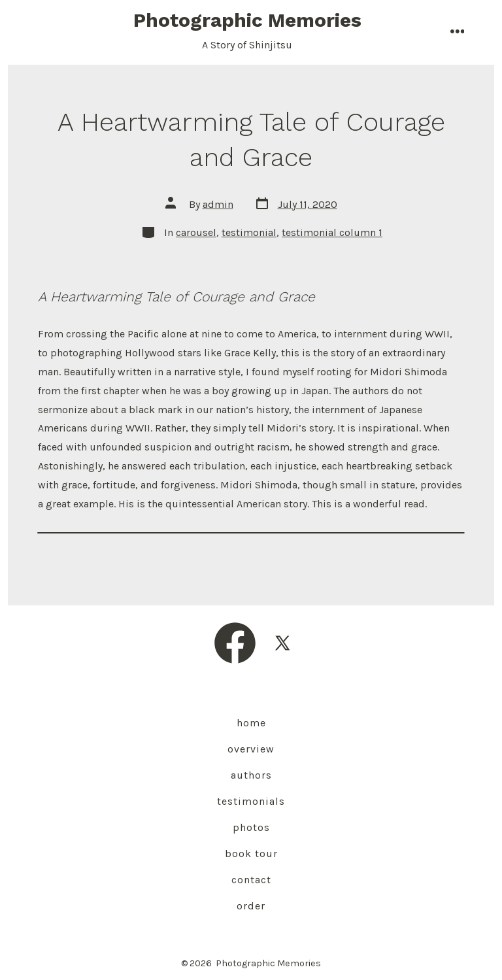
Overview (251, 749)
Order (251, 906)
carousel (196, 232)
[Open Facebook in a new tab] (235, 643)
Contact (251, 880)
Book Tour (251, 853)
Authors (251, 775)
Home (251, 723)
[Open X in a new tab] (282, 643)
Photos (251, 827)
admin (218, 204)
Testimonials (251, 801)
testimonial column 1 (332, 232)
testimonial (249, 232)
